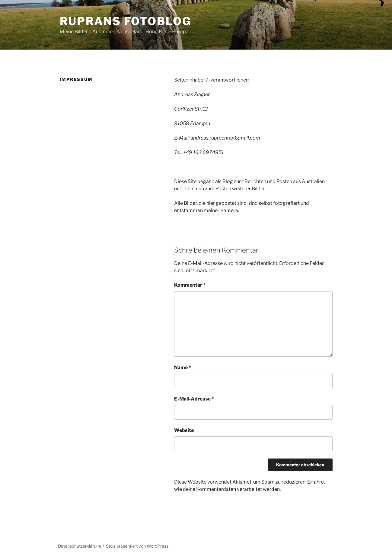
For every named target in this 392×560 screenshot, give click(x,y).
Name (183, 367)
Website (184, 430)
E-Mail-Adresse (194, 399)
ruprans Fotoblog (126, 21)
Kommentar (190, 285)
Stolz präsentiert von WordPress (137, 546)
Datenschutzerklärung (80, 546)
